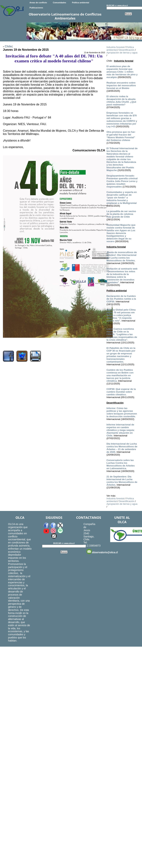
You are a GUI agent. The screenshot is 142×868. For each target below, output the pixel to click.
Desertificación (127, 50)
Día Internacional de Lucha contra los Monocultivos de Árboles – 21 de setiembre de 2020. (122, 448)
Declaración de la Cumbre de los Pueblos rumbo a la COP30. (121, 299)
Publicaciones (36, 8)
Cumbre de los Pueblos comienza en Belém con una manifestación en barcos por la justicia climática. (120, 375)
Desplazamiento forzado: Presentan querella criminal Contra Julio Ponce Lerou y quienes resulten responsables (122, 181)
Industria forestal (115, 47)
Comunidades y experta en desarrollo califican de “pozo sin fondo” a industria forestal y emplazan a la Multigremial (122, 198)
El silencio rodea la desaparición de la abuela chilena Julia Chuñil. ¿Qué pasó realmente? (121, 100)
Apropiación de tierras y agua (122, 53)
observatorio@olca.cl (102, 551)
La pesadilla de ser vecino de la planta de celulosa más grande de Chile (121, 214)
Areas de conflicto (38, 3)
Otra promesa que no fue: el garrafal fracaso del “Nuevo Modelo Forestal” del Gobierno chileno (121, 136)
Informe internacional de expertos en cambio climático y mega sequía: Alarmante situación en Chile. (121, 430)
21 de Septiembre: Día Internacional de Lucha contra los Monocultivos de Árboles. (122, 481)
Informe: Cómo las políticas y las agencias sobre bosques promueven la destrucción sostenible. (122, 412)
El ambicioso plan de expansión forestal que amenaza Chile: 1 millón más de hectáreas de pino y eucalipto (122, 72)
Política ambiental (81, 3)
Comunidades (60, 3)
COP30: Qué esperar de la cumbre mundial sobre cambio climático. (121, 392)
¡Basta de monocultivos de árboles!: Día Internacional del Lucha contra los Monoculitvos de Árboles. (122, 256)
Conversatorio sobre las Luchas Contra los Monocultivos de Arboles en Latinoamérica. (121, 464)
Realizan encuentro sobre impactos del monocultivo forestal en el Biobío (121, 85)
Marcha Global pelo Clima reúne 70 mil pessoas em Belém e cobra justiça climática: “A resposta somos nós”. (121, 315)
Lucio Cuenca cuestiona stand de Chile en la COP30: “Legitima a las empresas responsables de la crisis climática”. (122, 334)
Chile (8, 46)
